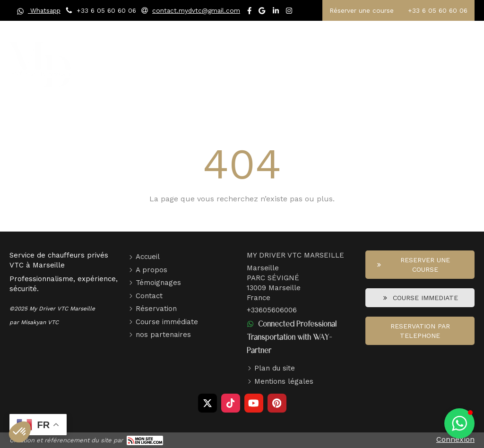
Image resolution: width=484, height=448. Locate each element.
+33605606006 (272, 310)
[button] (459, 423)
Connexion (455, 439)
